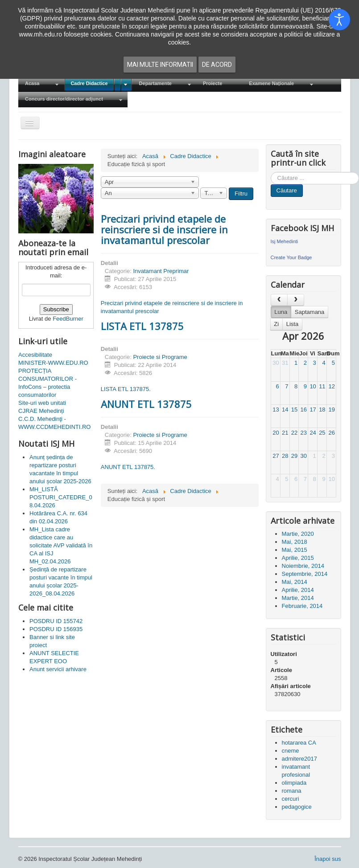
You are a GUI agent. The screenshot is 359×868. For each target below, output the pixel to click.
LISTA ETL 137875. (126, 389)
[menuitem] (41, 84)
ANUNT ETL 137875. (128, 467)
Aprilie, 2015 (298, 558)
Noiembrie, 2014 (303, 566)
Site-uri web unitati (42, 403)
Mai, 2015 (295, 550)
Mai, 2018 (295, 542)
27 (276, 456)
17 (313, 410)
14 (285, 410)
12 (331, 386)
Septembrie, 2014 (305, 574)
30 (276, 363)
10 (313, 386)
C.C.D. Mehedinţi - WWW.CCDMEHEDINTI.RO (54, 423)
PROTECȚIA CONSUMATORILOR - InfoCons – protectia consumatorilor (47, 383)
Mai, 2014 (295, 582)
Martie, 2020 (298, 534)
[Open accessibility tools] (339, 20)
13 (276, 410)
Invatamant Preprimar (161, 271)
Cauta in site (271, 172)
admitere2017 (300, 759)
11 (322, 386)
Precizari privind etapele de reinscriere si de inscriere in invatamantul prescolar (164, 229)
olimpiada (294, 783)
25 (322, 433)
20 (276, 433)
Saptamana (310, 312)
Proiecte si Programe (160, 357)
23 (304, 433)
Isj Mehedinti (285, 241)
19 (331, 410)
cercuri (291, 799)
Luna (281, 312)
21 (285, 433)
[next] (296, 300)
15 (294, 410)
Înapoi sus (328, 859)
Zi (276, 324)
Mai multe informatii (160, 65)
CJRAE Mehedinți (41, 411)
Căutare (287, 190)
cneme (291, 751)
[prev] (279, 300)
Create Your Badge (291, 257)
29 (294, 456)
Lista (292, 324)
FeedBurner (68, 319)
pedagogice (297, 807)
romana (292, 791)
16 (304, 410)
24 (313, 433)
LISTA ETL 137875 (142, 326)
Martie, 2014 (298, 598)
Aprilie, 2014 (298, 590)
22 (294, 433)
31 (285, 363)
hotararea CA (299, 743)
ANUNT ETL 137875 (146, 404)
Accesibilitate (35, 355)
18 (322, 410)
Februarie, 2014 (302, 606)
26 (331, 433)
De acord (217, 65)
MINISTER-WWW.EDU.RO (53, 363)
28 (285, 456)
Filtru (241, 194)
